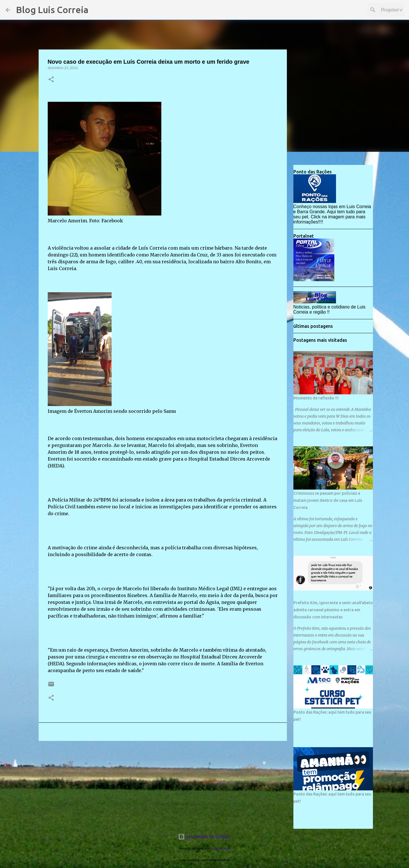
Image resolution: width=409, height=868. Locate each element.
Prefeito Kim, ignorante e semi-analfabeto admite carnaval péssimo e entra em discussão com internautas (333, 610)
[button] (51, 80)
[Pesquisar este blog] (375, 10)
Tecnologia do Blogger (205, 837)
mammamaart (220, 848)
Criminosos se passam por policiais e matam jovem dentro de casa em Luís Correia (328, 500)
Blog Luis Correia (52, 10)
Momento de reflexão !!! (316, 398)
